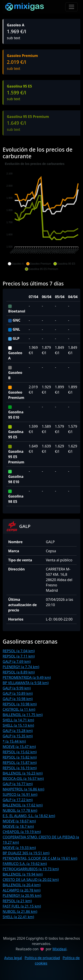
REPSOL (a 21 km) (17, 901)
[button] (16, 264)
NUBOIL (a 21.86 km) (20, 912)
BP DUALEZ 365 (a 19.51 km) (26, 853)
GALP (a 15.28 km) (18, 731)
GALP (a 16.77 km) (18, 784)
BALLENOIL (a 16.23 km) (23, 773)
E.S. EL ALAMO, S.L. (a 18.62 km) (29, 816)
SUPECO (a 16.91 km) (20, 795)
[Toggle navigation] (71, 7)
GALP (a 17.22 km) (18, 800)
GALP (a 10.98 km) (18, 699)
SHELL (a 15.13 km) (18, 725)
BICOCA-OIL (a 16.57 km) (23, 779)
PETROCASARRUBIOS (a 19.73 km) (31, 869)
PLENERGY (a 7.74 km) (21, 667)
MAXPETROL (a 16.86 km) (23, 789)
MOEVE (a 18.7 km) (18, 826)
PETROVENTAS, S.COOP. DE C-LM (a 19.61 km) (40, 858)
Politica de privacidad (42, 958)
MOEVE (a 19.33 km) (19, 848)
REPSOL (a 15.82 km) (20, 757)
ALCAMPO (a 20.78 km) (22, 890)
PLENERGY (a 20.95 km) (22, 896)
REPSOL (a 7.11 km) (19, 656)
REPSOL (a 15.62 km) (20, 752)
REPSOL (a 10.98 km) (20, 704)
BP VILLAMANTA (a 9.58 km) (26, 683)
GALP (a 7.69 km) (17, 662)
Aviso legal (13, 958)
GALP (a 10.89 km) (18, 693)
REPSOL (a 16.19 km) (20, 768)
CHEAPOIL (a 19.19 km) (22, 832)
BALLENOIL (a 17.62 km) (23, 805)
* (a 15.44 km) (14, 741)
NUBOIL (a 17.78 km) (20, 810)
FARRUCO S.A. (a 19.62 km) (25, 864)
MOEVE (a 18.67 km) (19, 821)
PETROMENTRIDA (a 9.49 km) (27, 677)
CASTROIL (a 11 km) (19, 709)
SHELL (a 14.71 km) (18, 720)
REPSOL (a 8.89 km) (19, 672)
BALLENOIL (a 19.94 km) (23, 874)
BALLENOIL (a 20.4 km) (22, 885)
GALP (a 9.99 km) (17, 688)
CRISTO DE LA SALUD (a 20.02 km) (31, 880)
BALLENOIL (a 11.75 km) (23, 715)
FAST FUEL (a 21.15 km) (22, 906)
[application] (41, 217)
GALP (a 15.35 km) (18, 736)
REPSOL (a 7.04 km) (19, 651)
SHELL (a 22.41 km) (18, 917)
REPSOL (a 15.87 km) (20, 763)
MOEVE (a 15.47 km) (19, 747)
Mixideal (59, 949)
